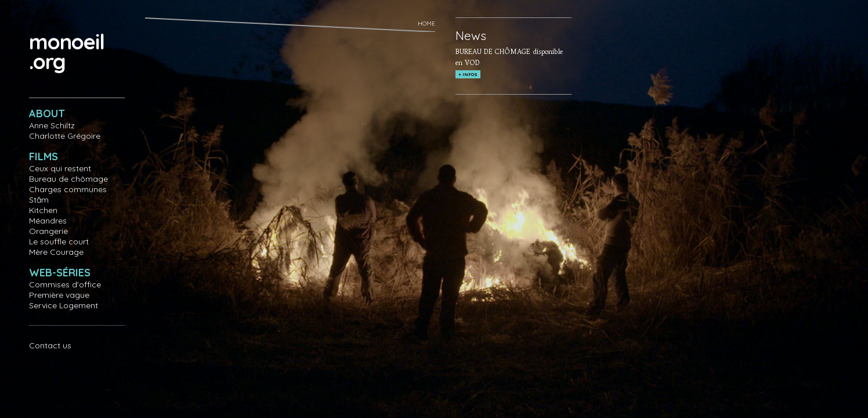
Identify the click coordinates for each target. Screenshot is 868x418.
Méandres (48, 221)
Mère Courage (56, 252)
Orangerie (48, 231)
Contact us (50, 345)
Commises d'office (65, 284)
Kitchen (43, 210)
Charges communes (68, 189)
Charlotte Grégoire (65, 136)
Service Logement (64, 305)
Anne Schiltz (52, 125)
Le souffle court (59, 242)
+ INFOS (468, 74)
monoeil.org (67, 51)
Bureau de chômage (68, 179)
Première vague (59, 295)
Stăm (39, 200)
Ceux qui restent (60, 168)
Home (426, 24)
